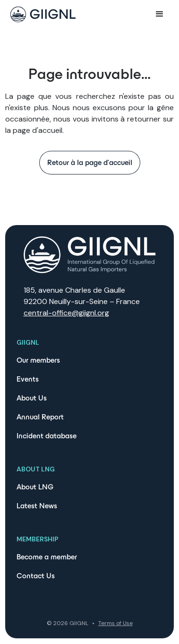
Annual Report (40, 417)
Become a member (47, 557)
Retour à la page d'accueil (90, 162)
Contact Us (36, 576)
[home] (41, 14)
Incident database (47, 436)
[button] (160, 14)
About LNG (35, 487)
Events (28, 379)
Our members (38, 360)
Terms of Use (115, 623)
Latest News (37, 506)
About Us (32, 398)
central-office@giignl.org (66, 313)
